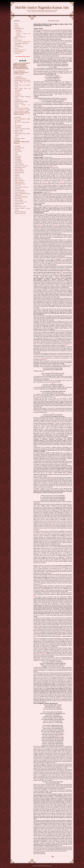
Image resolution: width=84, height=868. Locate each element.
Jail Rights (17, 140)
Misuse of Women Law (20, 212)
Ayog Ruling (18, 127)
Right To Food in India (20, 207)
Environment (18, 156)
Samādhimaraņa (19, 77)
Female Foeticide (19, 169)
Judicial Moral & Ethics (20, 213)
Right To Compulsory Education (22, 194)
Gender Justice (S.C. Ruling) (22, 108)
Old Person (17, 174)
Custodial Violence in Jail (21, 202)
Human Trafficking (19, 172)
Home (16, 24)
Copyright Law (18, 100)
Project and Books (19, 52)
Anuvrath (17, 92)
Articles (17, 25)
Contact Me (18, 53)
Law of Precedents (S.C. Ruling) (22, 110)
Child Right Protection (20, 184)
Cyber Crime (18, 185)
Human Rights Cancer (20, 167)
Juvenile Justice (18, 162)
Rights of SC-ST (19, 132)
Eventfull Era (19, 32)
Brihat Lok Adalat (19, 103)
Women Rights (18, 151)
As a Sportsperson (19, 47)
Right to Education (19, 182)
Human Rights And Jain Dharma (22, 80)
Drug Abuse (18, 205)
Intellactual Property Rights (21, 101)
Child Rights (18, 117)
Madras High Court (19, 29)
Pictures (17, 48)
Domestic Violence (19, 203)
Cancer (16, 154)
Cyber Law (17, 93)
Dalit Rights (18, 146)
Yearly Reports (18, 40)
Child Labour (18, 158)
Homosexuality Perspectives (21, 187)
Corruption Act (18, 95)
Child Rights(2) (18, 161)
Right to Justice (18, 179)
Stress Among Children (20, 192)
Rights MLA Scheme (20, 139)
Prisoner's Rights (19, 200)
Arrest (16, 137)
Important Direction (19, 171)
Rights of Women (19, 130)
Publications (18, 45)
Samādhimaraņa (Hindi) (20, 79)
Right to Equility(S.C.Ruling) (22, 111)
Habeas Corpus (18, 198)
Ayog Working (18, 125)
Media (16, 38)
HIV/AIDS (17, 149)
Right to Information (20, 180)
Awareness (17, 27)
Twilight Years (18, 195)
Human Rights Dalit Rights (21, 197)
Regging (17, 176)
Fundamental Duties (20, 148)
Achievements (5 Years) (20, 50)
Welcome (19, 30)
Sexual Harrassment (19, 190)
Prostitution (18, 189)
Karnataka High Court (20, 37)
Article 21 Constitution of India (22, 129)
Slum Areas (17, 177)
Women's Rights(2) (19, 164)
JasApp (50, 866)
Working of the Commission (21, 166)
